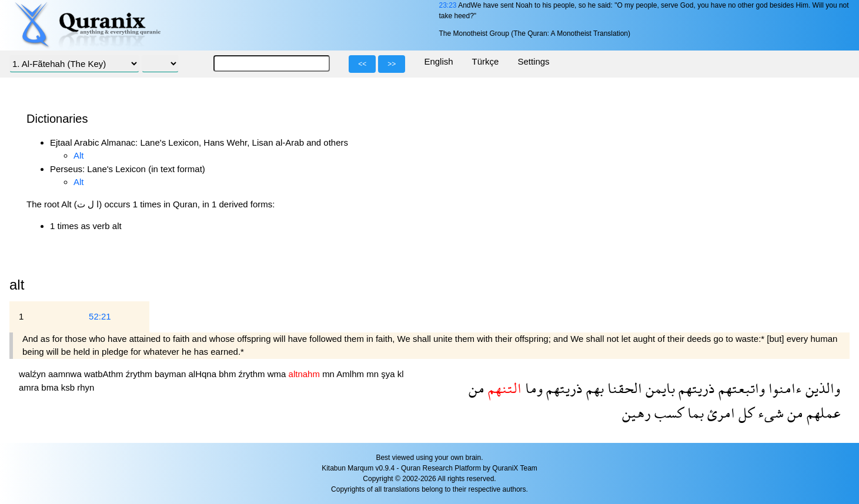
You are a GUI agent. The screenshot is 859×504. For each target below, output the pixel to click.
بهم (593, 388)
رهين (636, 413)
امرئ (719, 413)
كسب (667, 413)
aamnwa (66, 374)
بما (694, 413)
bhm (228, 374)
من (477, 388)
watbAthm (105, 374)
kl (401, 374)
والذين (821, 388)
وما (532, 388)
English (438, 61)
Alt (79, 155)
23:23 (447, 5)
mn (329, 374)
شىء (769, 413)
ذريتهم (695, 388)
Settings (533, 61)
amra (30, 387)
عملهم (822, 413)
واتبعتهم (740, 388)
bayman (172, 374)
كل (745, 413)
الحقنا (623, 388)
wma (278, 374)
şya (389, 374)
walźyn (34, 374)
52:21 (100, 316)
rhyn (86, 387)
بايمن (659, 388)
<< (362, 64)
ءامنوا (783, 388)
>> (392, 64)
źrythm (140, 374)
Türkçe (486, 61)
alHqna (204, 374)
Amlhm (351, 374)
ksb (69, 387)
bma (51, 387)
